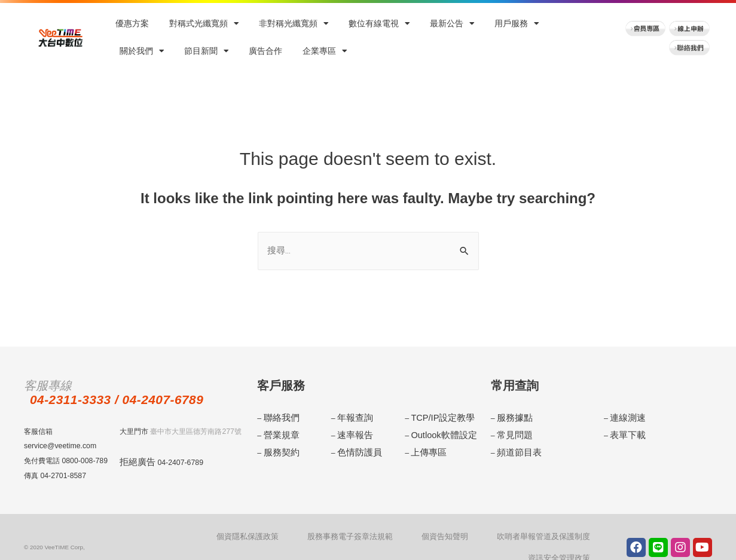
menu (723, 316)
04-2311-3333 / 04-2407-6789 (133, 400)
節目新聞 (206, 51)
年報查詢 (352, 418)
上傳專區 (425, 447)
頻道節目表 (515, 447)
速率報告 (352, 433)
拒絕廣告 (134, 462)
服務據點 (511, 418)
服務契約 (278, 447)
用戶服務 (517, 24)
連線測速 (624, 418)
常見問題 (511, 433)
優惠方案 (132, 24)
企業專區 (325, 51)
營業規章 (278, 433)
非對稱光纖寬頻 (294, 24)
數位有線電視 (379, 24)
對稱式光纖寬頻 (204, 24)
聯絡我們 (278, 418)
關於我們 (142, 51)
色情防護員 (355, 447)
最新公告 (452, 24)
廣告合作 (265, 51)
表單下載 (624, 433)
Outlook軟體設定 (438, 433)
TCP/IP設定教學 (437, 418)
